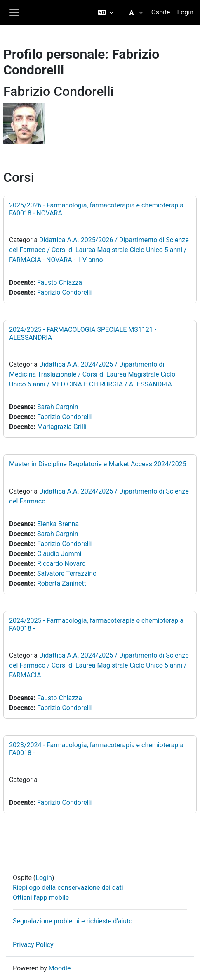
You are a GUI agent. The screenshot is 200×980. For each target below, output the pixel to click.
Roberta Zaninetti (62, 583)
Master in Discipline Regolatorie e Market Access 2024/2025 (98, 464)
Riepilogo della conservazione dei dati (68, 888)
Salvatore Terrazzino (67, 573)
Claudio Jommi (59, 554)
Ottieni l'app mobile (41, 898)
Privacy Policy (33, 945)
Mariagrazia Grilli (62, 427)
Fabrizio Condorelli (64, 292)
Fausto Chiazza (60, 283)
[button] (105, 12)
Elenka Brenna (58, 524)
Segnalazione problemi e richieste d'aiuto (73, 921)
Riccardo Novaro (61, 564)
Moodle (60, 968)
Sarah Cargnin (58, 407)
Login (185, 12)
